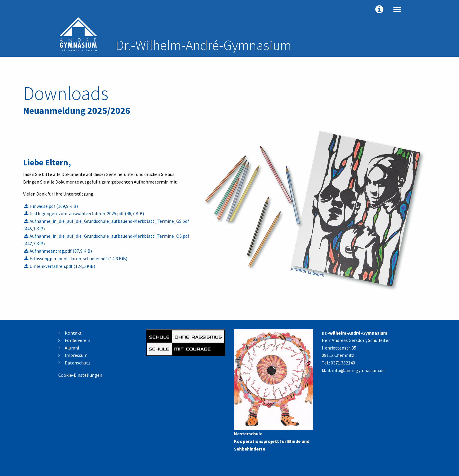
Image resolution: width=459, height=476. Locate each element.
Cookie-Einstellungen (80, 375)
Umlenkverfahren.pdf (62, 266)
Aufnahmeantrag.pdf (61, 251)
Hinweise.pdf (54, 206)
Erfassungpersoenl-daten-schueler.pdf (78, 258)
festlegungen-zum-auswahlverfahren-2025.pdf (87, 213)
